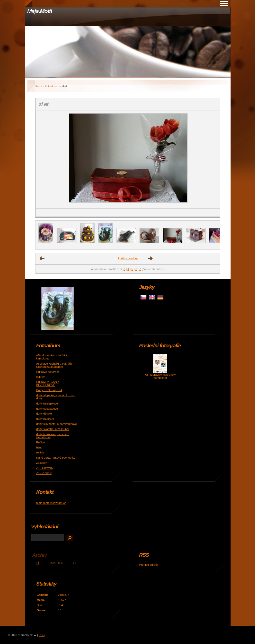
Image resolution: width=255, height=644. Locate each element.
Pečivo (41, 442)
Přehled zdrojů (148, 565)
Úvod (38, 86)
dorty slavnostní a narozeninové (57, 424)
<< (38, 563)
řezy (39, 447)
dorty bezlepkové (47, 403)
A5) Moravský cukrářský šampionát (160, 376)
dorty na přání (45, 419)
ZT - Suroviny (45, 468)
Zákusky (42, 463)
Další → (150, 259)
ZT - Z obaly (44, 473)
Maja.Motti (40, 11)
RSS (42, 635)
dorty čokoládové (47, 409)
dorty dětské (44, 414)
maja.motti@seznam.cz (51, 503)
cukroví (41, 377)
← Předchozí (42, 259)
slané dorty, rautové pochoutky (56, 458)
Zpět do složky (128, 258)
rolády (40, 452)
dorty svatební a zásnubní (53, 429)
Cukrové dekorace (48, 372)
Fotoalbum (52, 86)
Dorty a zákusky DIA (49, 390)
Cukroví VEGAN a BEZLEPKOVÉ (48, 383)
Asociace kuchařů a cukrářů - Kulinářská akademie (55, 365)
